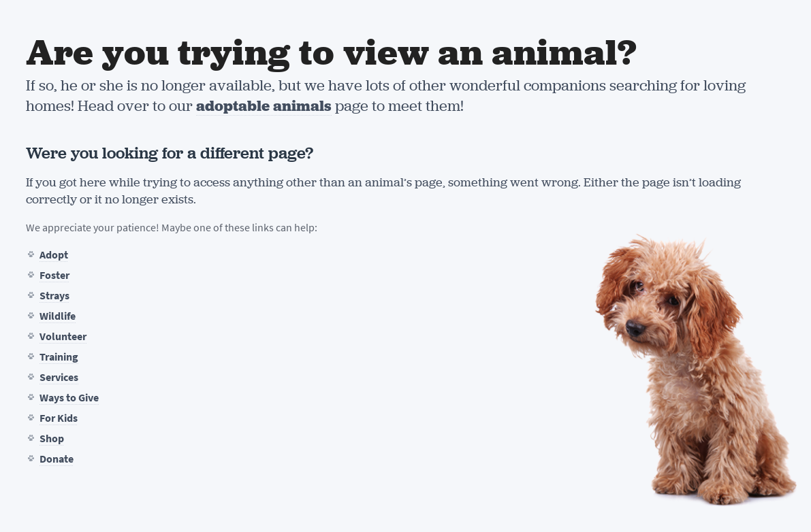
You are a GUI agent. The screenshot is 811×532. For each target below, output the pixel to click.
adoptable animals (264, 106)
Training (59, 357)
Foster (54, 275)
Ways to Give (69, 398)
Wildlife (58, 316)
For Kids (59, 418)
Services (59, 377)
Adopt (54, 255)
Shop (52, 438)
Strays (54, 296)
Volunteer (63, 336)
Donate (57, 459)
